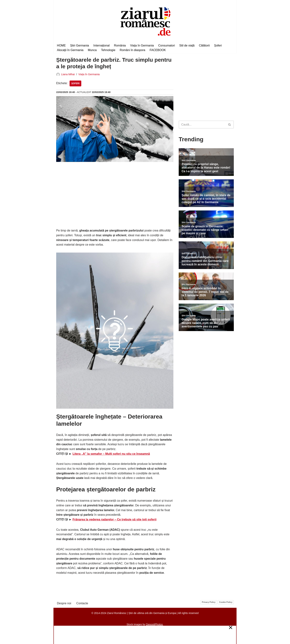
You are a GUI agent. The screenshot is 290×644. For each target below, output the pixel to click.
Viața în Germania (142, 45)
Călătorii (204, 45)
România (120, 45)
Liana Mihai (68, 74)
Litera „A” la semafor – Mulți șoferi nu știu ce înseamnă (111, 454)
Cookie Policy (226, 602)
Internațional (101, 45)
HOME (61, 45)
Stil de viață (186, 45)
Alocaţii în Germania (70, 50)
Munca (92, 50)
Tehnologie (108, 50)
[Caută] (202, 124)
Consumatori (166, 45)
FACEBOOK (157, 50)
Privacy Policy (209, 602)
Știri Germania (79, 45)
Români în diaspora (132, 50)
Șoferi (217, 45)
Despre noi (64, 603)
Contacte (82, 603)
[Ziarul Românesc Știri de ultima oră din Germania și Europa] (145, 21)
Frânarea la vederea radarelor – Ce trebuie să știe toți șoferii (114, 519)
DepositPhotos (154, 624)
